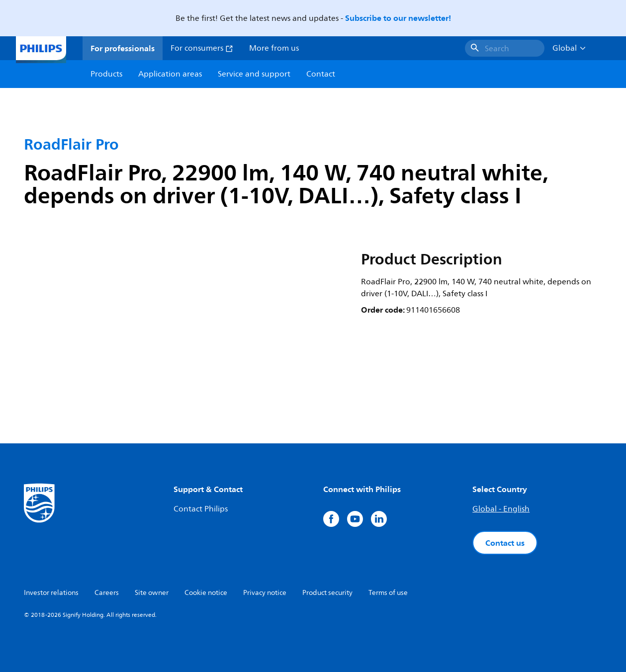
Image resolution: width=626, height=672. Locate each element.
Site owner (152, 593)
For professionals (123, 48)
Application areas (170, 74)
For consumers (202, 48)
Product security (327, 593)
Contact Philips (201, 509)
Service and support (254, 74)
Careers (107, 593)
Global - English (501, 509)
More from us (274, 48)
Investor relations (51, 593)
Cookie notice (206, 593)
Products (106, 74)
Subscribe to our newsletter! (398, 18)
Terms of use (388, 593)
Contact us (505, 543)
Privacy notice (265, 593)
